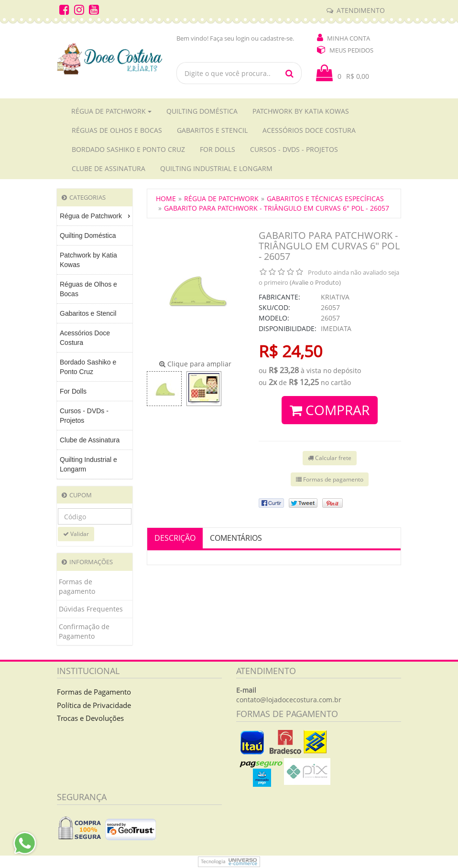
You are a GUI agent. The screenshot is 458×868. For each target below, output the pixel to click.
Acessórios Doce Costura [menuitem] (85, 338)
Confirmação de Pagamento (84, 631)
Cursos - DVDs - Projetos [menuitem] (84, 416)
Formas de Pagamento (94, 692)
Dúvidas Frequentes (91, 609)
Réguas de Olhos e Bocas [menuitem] (88, 289)
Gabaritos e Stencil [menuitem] (88, 313)
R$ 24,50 (290, 351)
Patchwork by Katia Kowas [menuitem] (88, 260)
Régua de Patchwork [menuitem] (96, 216)
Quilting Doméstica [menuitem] (88, 236)
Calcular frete (330, 458)
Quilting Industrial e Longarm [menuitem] (88, 464)
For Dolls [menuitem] (73, 391)
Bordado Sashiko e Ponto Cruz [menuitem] (88, 367)
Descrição (175, 538)
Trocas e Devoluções (90, 718)
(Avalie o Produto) (315, 282)
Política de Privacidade (94, 705)
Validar (76, 534)
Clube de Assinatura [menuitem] (90, 440)
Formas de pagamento (77, 586)
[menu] (95, 343)
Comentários (236, 538)
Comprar (330, 410)
